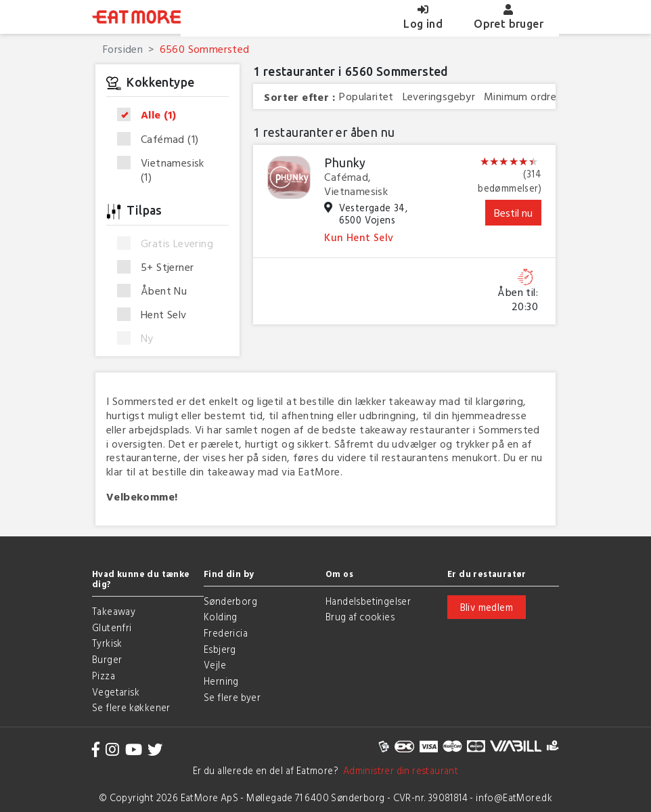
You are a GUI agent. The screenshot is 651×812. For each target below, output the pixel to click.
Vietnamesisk (161, 170)
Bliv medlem (487, 607)
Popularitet (366, 97)
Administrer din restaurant (398, 770)
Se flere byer (232, 697)
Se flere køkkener (131, 707)
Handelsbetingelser (368, 601)
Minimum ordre (520, 97)
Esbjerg (220, 649)
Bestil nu (513, 213)
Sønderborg (230, 601)
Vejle (215, 665)
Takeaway (114, 611)
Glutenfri (112, 627)
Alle (151, 115)
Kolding (221, 617)
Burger (107, 659)
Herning (221, 681)
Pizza (104, 676)
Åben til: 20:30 (518, 299)
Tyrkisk (107, 643)
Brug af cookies (360, 617)
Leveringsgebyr (439, 97)
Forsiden (123, 49)
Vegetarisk (116, 692)
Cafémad (162, 140)
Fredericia (226, 633)
